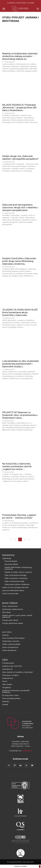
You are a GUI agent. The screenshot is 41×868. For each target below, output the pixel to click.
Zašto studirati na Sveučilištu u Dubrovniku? (18, 672)
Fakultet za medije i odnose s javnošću (18, 572)
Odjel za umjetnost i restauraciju (16, 578)
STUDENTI (11, 3)
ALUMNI (31, 3)
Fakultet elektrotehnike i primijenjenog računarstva (18, 568)
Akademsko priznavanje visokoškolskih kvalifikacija (16, 691)
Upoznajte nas (7, 669)
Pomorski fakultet (11, 561)
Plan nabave (7, 612)
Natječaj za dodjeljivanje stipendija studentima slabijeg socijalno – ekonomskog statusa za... (20, 56)
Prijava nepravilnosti (9, 650)
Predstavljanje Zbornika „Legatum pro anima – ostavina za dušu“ (19, 516)
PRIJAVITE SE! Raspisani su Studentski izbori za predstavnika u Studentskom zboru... (20, 415)
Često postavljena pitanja (11, 698)
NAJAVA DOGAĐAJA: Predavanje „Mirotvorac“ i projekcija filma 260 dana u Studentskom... (19, 108)
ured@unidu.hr (27, 751)
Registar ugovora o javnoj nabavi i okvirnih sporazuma (17, 616)
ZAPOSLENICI (21, 3)
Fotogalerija (6, 687)
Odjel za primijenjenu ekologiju (15, 575)
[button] (4, 9)
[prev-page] (11, 539)
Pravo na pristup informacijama (13, 638)
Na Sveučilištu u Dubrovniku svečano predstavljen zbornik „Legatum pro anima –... (17, 466)
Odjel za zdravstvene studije (14, 581)
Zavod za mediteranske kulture (13, 590)
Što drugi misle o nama (10, 695)
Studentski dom (8, 678)
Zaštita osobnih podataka (11, 644)
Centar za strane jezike (10, 594)
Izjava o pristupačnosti (10, 647)
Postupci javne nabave (10, 620)
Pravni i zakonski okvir (10, 606)
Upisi (5, 660)
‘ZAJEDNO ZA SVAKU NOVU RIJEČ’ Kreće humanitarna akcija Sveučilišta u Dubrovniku (20, 312)
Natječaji (5, 635)
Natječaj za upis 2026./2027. (12, 666)
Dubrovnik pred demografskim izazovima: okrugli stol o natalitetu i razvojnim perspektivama (20, 207)
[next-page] (29, 539)
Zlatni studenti (7, 684)
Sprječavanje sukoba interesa (13, 609)
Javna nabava (10, 603)
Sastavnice (8, 555)
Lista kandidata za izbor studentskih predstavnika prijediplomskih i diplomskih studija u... (20, 364)
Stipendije (6, 701)
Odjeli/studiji (7, 558)
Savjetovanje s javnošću (11, 641)
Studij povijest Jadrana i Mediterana (17, 584)
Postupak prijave (8, 663)
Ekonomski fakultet (11, 564)
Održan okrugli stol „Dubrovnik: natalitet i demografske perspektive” (20, 158)
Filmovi (5, 681)
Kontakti (5, 704)
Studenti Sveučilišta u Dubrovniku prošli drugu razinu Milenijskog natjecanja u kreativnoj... (19, 261)
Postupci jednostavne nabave (13, 623)
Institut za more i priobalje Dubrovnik (15, 587)
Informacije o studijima (10, 675)
